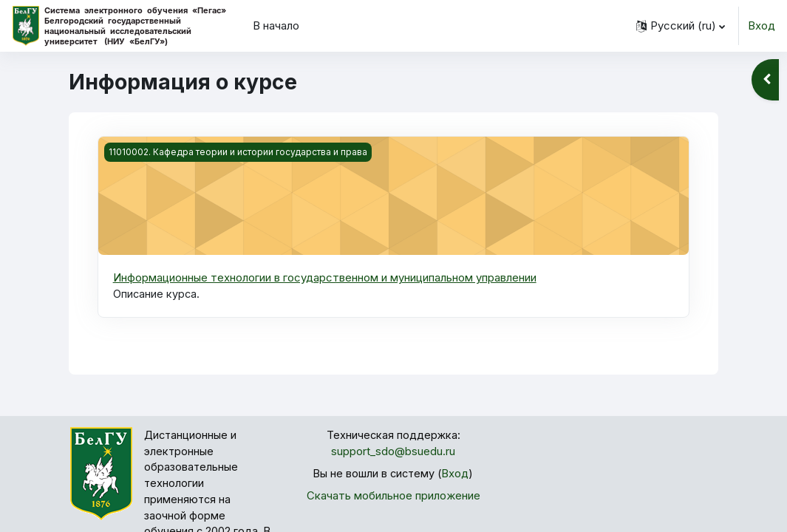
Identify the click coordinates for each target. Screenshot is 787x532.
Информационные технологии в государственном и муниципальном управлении (325, 278)
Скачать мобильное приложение (393, 498)
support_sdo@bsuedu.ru (393, 453)
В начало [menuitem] (276, 26)
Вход (762, 26)
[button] (681, 26)
